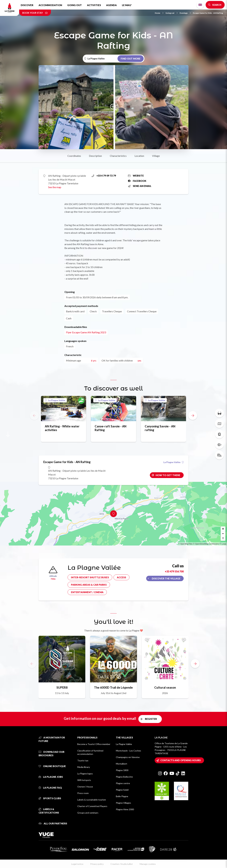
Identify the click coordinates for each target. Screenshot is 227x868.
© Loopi (223, 544)
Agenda (111, 5)
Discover (27, 5)
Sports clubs (50, 798)
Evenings (185, 13)
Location (139, 156)
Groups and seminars (88, 813)
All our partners (53, 823)
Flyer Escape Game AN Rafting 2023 (86, 332)
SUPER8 (62, 687)
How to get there (168, 475)
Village (156, 156)
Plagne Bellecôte (124, 777)
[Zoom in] (223, 529)
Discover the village (166, 578)
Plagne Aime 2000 (125, 809)
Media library (84, 767)
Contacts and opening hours (181, 760)
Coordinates (74, 156)
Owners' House (85, 787)
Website (136, 176)
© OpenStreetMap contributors (206, 544)
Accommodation (50, 5)
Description (95, 156)
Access (121, 577)
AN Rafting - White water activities (62, 428)
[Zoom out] (223, 534)
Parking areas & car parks (89, 585)
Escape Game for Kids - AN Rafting (208, 13)
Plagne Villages (123, 803)
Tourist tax (83, 760)
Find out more (131, 59)
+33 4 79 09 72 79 (104, 176)
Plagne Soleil (122, 790)
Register (151, 719)
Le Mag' (127, 5)
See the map (55, 187)
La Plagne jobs (51, 777)
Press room (83, 793)
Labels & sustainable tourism (92, 800)
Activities (94, 5)
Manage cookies (148, 864)
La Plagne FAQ (50, 788)
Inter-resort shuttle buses (90, 577)
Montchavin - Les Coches (128, 751)
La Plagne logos (85, 774)
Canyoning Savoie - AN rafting (160, 428)
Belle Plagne (122, 796)
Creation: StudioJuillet (122, 864)
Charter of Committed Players (92, 806)
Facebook (137, 181)
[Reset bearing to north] (223, 538)
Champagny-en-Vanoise (128, 757)
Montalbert (122, 764)
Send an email (140, 186)
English (200, 5)
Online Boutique (52, 766)
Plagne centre (123, 783)
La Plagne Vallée (55, 400)
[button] (193, 415)
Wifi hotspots (84, 780)
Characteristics (118, 156)
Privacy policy (97, 864)
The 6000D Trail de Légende (113, 687)
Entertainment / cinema (87, 592)
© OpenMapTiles (185, 544)
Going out (75, 5)
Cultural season (165, 687)
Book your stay (35, 13)
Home (159, 13)
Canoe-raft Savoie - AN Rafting (111, 428)
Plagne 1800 (122, 770)
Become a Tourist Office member (94, 744)
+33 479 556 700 (174, 571)
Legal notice (77, 864)
